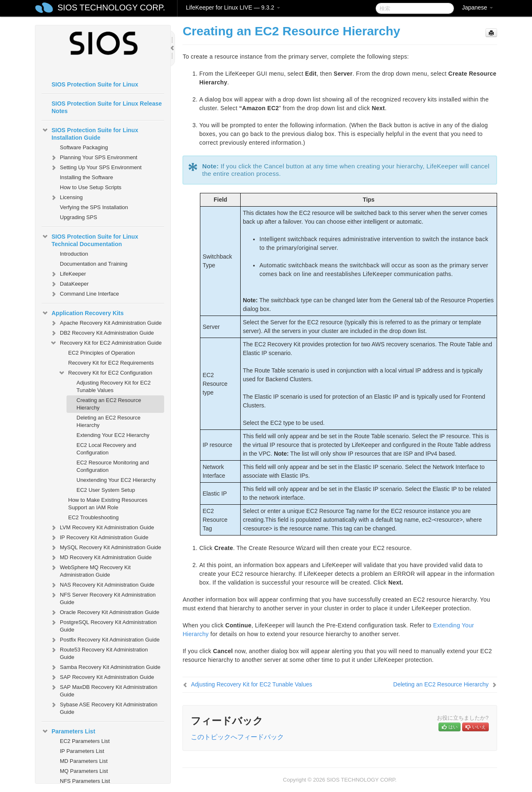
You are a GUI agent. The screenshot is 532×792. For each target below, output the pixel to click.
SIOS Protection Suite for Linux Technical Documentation (90, 239)
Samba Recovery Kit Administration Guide (105, 667)
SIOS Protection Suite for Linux (95, 84)
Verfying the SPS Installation (94, 207)
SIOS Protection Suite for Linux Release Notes (107, 107)
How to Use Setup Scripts (91, 187)
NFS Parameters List (85, 781)
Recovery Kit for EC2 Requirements (111, 363)
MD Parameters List (84, 761)
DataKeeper (69, 284)
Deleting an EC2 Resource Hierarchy (108, 421)
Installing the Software (86, 177)
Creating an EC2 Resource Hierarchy (109, 404)
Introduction (74, 254)
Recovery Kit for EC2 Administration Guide (106, 343)
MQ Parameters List (84, 771)
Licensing (66, 197)
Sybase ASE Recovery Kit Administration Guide (104, 707)
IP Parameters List (82, 751)
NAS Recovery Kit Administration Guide (102, 585)
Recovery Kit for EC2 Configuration (105, 373)
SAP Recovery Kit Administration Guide (102, 677)
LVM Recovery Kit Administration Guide (102, 528)
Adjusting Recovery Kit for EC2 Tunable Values (113, 386)
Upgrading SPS (79, 217)
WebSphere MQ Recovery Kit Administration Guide (90, 570)
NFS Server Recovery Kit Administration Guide (103, 598)
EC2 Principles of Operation (101, 353)
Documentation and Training (94, 264)
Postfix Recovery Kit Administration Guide (105, 640)
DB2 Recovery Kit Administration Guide (102, 333)
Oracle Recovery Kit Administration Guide (105, 612)
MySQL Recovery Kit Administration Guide (106, 548)
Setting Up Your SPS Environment (96, 168)
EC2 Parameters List (85, 741)
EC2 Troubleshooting (93, 517)
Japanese (477, 7)
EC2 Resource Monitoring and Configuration (113, 466)
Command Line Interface (84, 294)
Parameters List (68, 731)
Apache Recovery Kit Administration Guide (106, 323)
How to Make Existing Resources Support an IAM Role (108, 504)
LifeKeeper (68, 274)
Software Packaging (84, 147)
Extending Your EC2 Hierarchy (113, 435)
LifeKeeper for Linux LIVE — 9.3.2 (233, 7)
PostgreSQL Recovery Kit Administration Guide (103, 625)
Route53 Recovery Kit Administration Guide (99, 653)
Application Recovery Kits (83, 313)
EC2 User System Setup (106, 490)
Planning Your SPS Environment (94, 158)
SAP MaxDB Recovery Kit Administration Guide (104, 690)
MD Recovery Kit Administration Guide (101, 558)
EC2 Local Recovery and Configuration (106, 449)
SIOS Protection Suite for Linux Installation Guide (90, 133)
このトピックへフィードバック (237, 737)
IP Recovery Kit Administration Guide (99, 538)
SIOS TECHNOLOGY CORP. (111, 7)
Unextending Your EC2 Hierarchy (116, 480)
